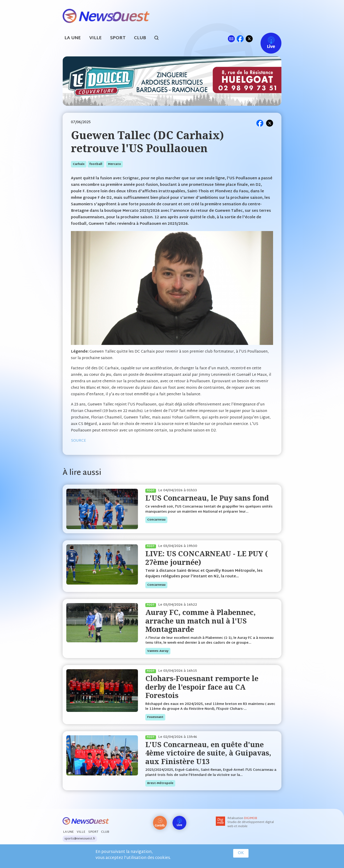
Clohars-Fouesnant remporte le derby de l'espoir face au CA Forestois (202, 687)
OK (241, 853)
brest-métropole (160, 783)
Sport (118, 38)
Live (266, 39)
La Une (73, 38)
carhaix (79, 164)
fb (240, 39)
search (159, 39)
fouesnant (155, 717)
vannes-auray (158, 651)
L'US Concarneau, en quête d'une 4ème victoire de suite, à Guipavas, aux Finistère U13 (208, 753)
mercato (115, 164)
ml (231, 39)
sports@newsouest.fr (80, 839)
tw (249, 39)
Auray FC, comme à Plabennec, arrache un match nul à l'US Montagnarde (201, 621)
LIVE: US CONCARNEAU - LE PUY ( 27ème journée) (207, 558)
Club (140, 38)
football (96, 164)
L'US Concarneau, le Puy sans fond (207, 498)
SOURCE (78, 441)
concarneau (156, 520)
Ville (96, 38)
